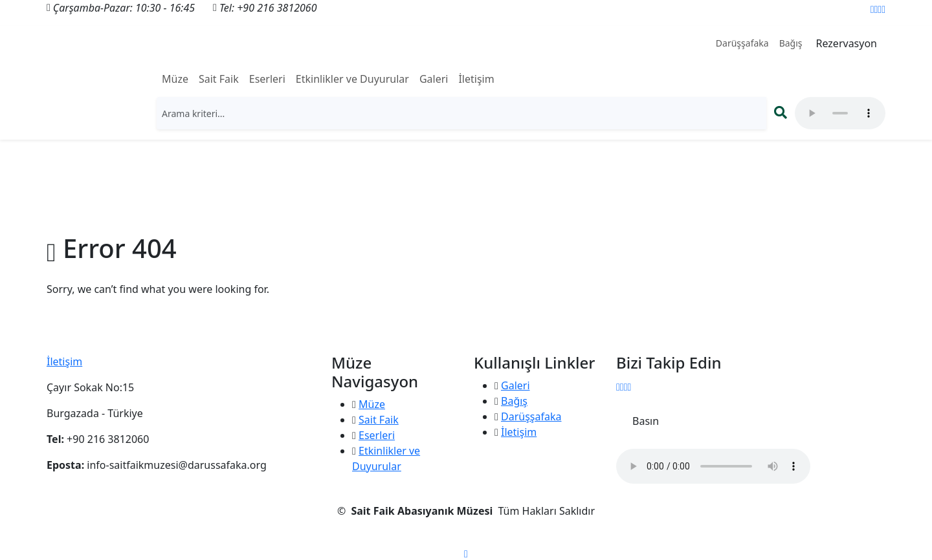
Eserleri (267, 79)
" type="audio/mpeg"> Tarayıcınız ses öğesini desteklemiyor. (840, 113)
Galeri (434, 79)
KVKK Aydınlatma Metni (466, 537)
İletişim (476, 79)
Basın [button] (646, 421)
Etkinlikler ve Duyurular (352, 79)
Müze (175, 79)
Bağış (791, 43)
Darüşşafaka (742, 43)
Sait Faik (219, 79)
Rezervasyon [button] (847, 43)
